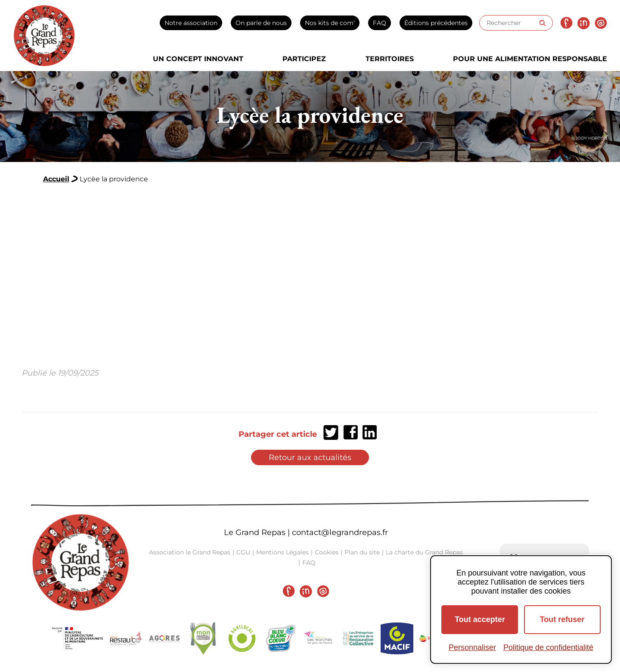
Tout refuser (562, 619)
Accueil (56, 179)
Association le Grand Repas (190, 552)
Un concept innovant (198, 59)
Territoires (390, 59)
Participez (304, 59)
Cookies (327, 552)
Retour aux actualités (310, 457)
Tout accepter (480, 619)
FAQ (380, 23)
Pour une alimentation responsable (530, 59)
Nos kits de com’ (330, 23)
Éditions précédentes (436, 23)
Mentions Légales (282, 552)
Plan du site (362, 552)
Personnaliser (472, 647)
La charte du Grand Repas (424, 552)
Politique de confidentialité (548, 647)
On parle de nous (261, 23)
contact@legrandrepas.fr (340, 532)
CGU (243, 552)
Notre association (191, 23)
